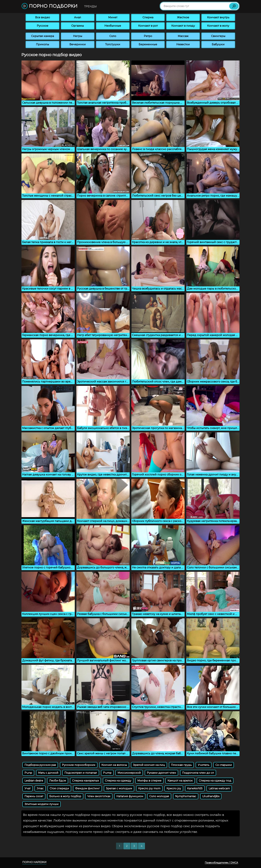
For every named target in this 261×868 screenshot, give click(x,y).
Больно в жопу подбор (65, 796)
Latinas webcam (219, 788)
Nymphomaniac (186, 796)
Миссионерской (129, 773)
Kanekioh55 (195, 788)
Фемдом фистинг (87, 788)
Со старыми (224, 765)
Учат (28, 788)
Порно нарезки (34, 862)
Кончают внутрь (218, 17)
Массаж (183, 36)
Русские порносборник (79, 765)
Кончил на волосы (114, 765)
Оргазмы (78, 26)
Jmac (40, 788)
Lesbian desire (34, 781)
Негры (78, 36)
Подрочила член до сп (198, 773)
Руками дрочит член (161, 773)
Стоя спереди (59, 788)
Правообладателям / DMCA (221, 863)
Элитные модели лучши (42, 804)
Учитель (204, 765)
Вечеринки (78, 44)
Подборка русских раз (40, 765)
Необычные (113, 26)
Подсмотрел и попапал (81, 773)
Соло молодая (159, 796)
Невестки (183, 44)
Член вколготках (99, 796)
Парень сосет (34, 796)
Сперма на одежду (118, 781)
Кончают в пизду (183, 26)
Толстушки (113, 44)
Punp (28, 773)
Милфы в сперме (149, 781)
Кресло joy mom (149, 788)
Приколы (43, 44)
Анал (78, 17)
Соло (113, 36)
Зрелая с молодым (119, 788)
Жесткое (183, 17)
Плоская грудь (181, 765)
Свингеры (218, 36)
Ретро (148, 36)
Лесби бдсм (58, 781)
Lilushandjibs (211, 796)
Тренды (90, 6)
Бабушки (218, 44)
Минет (113, 17)
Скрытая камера (43, 36)
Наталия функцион (130, 796)
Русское (43, 26)
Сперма (148, 17)
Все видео (43, 17)
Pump (107, 773)
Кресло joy (174, 788)
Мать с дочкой (48, 773)
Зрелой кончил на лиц (149, 765)
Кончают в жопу (218, 26)
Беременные (148, 44)
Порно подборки (50, 6)
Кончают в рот (148, 26)
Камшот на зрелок (180, 781)
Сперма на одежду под (215, 781)
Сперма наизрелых (85, 781)
